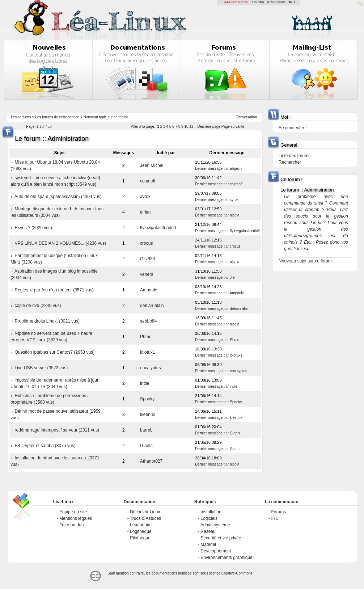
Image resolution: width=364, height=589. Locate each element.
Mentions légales (76, 518)
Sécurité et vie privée (221, 538)
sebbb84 (148, 321)
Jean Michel (152, 165)
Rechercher (290, 162)
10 (186, 127)
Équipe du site (73, 512)
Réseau (208, 531)
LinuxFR (258, 2)
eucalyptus (150, 368)
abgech (236, 169)
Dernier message (209, 169)
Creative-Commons (237, 573)
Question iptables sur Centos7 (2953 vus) (54, 352)
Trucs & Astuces (145, 518)
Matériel (208, 544)
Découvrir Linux (145, 512)
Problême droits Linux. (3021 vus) (47, 321)
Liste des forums (295, 156)
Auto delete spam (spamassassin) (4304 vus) (58, 197)
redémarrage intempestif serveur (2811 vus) (57, 430)
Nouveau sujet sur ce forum (305, 261)
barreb (146, 430)
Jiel (232, 277)
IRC (275, 518)
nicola (234, 215)
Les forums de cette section (57, 117)
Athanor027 (151, 461)
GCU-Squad (276, 2)
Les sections (21, 117)
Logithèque (141, 531)
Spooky (147, 399)
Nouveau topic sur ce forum (106, 117)
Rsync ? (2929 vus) (33, 228)
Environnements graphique (226, 558)
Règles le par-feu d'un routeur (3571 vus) (54, 290)
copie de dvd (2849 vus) (38, 306)
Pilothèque (140, 538)
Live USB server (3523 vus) (41, 368)
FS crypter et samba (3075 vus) (45, 446)
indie (145, 383)
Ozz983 (147, 259)
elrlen (145, 212)
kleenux (147, 415)
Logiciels (209, 518)
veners (147, 274)
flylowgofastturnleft (158, 228)
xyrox (145, 197)
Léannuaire (141, 525)
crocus (146, 243)
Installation (211, 512)
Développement (216, 551)
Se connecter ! (293, 128)
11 (191, 127)
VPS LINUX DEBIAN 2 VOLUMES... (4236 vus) (60, 243)
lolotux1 (147, 352)
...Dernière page (207, 127)
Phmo (146, 337)
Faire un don (71, 525)
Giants (235, 433)
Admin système (215, 525)
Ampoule (149, 290)
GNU (291, 2)
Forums (278, 512)
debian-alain (152, 306)
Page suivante (233, 127)
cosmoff (148, 181)
